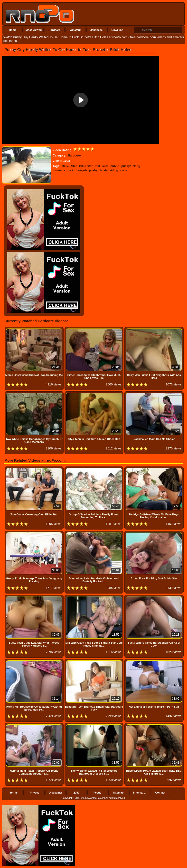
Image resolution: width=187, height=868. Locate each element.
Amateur (76, 30)
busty (104, 170)
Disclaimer (56, 793)
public (115, 166)
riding (114, 170)
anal (105, 166)
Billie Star (86, 166)
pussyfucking (131, 166)
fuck (70, 170)
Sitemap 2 (139, 793)
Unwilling (117, 30)
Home (13, 30)
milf (97, 166)
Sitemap (118, 793)
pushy (93, 170)
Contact (160, 793)
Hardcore (55, 30)
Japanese (96, 30)
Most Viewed (34, 30)
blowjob (81, 170)
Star (74, 166)
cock (124, 170)
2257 (76, 793)
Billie (65, 166)
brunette (59, 170)
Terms (14, 793)
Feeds (97, 793)
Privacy (34, 793)
